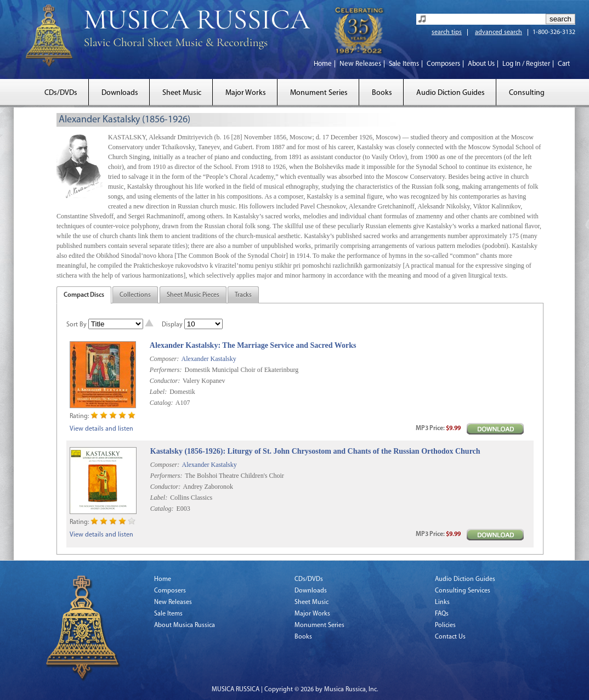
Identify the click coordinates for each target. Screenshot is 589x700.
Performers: (166, 370)
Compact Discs (84, 295)
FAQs (442, 614)
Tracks (243, 295)
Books (382, 93)
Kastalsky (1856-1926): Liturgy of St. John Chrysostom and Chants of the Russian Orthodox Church (315, 451)
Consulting (527, 93)
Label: (158, 392)
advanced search (499, 32)
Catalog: (162, 403)
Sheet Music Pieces (193, 295)
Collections (135, 295)
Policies (445, 625)
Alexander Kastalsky (208, 359)
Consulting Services (463, 591)
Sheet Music (182, 93)
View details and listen (101, 429)
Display (172, 325)
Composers (443, 64)
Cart (564, 64)
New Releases (360, 64)
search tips (447, 32)
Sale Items (404, 64)
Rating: (79, 416)
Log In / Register (526, 64)
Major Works (246, 93)
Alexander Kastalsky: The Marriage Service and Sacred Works (253, 345)
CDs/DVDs (61, 93)
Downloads (120, 93)
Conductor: (165, 381)
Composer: (164, 359)
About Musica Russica (185, 625)
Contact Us (450, 637)
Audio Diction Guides (451, 93)
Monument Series (319, 93)
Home (323, 64)
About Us (481, 64)
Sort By (77, 325)
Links (442, 602)
